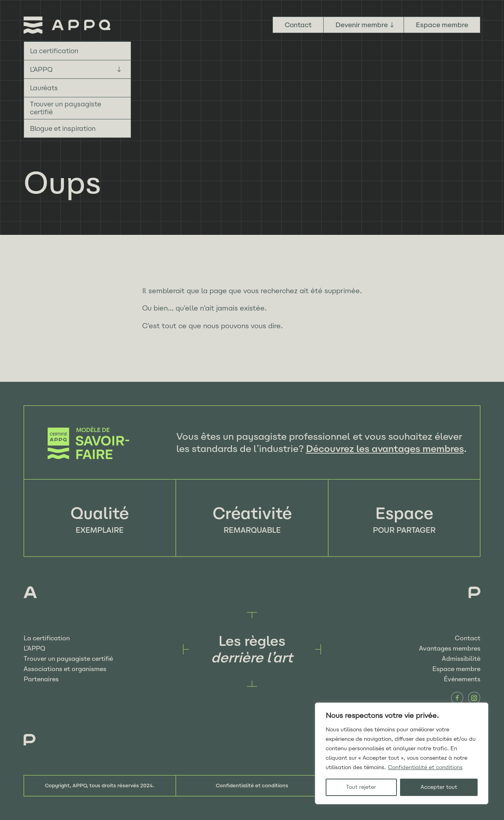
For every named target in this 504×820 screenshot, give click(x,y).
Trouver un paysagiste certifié (66, 108)
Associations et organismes (65, 669)
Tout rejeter (361, 787)
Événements (462, 679)
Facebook (457, 698)
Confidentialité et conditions (425, 767)
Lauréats (44, 88)
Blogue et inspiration (63, 128)
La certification (54, 51)
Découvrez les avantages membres (385, 449)
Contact (298, 25)
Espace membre (442, 25)
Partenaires (41, 679)
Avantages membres (450, 648)
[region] (402, 753)
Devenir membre (362, 25)
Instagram (474, 698)
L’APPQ (41, 69)
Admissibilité (461, 659)
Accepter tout (439, 787)
